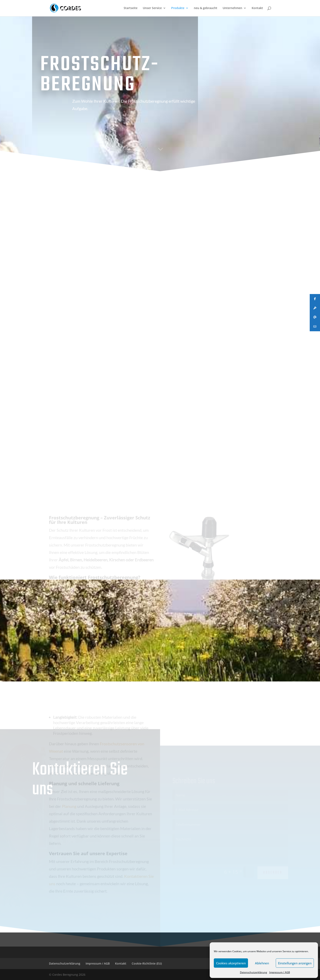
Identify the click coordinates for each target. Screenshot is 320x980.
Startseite (131, 8)
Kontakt (257, 8)
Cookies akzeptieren (231, 963)
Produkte (178, 8)
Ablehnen (262, 963)
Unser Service (152, 8)
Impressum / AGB (280, 972)
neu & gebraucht (206, 8)
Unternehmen (232, 8)
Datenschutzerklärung (254, 972)
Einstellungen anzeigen (295, 963)
